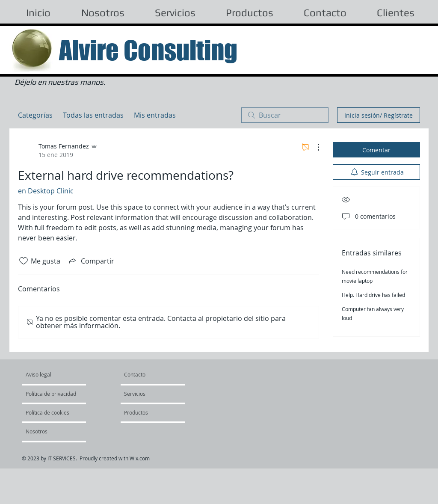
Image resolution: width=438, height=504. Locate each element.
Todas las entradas (93, 115)
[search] (285, 115)
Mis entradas (155, 115)
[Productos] (147, 412)
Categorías (35, 115)
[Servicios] (149, 394)
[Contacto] (144, 374)
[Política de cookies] (49, 412)
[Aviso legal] (58, 374)
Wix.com (140, 458)
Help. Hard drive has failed (373, 295)
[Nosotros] (49, 431)
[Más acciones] (314, 147)
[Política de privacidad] (51, 394)
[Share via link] (91, 261)
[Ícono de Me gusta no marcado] (24, 261)
